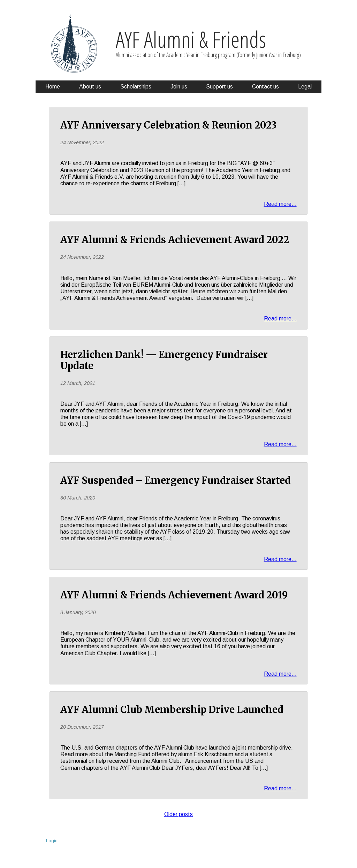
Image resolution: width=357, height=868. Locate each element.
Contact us (265, 87)
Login (52, 841)
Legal (305, 87)
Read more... (280, 204)
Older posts (178, 814)
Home (53, 87)
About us (90, 87)
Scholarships (136, 87)
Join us (179, 87)
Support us (219, 87)
